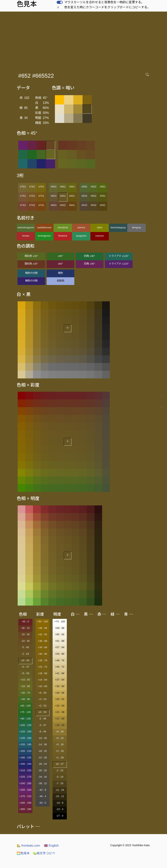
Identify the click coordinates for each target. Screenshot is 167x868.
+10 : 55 (25, 680)
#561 (103, 187)
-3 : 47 (42, 725)
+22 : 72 (43, 667)
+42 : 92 (43, 634)
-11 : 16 (60, 790)
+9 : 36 (60, 731)
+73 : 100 (60, 621)
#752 (32, 196)
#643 (54, 205)
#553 (84, 196)
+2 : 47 (25, 667)
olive (100, 227)
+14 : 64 (43, 680)
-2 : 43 (25, 654)
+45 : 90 (25, 699)
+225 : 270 (25, 777)
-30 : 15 (25, 628)
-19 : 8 (60, 803)
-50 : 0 (42, 803)
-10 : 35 (25, 641)
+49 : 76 (60, 660)
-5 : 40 (25, 647)
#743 (23, 205)
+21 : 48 (60, 712)
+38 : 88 (43, 641)
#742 (32, 205)
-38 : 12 (43, 783)
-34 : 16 (43, 777)
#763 (23, 187)
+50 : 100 (42, 621)
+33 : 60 (60, 686)
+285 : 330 (25, 803)
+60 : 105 (25, 706)
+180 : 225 (25, 758)
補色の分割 (31, 273)
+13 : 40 (60, 725)
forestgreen (44, 236)
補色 (60, 273)
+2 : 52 (43, 706)
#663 (54, 187)
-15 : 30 (25, 634)
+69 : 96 (60, 628)
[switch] (60, 2)
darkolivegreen (26, 227)
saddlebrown (44, 227)
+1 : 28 (60, 758)
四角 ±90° (90, 256)
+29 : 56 (60, 693)
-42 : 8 (42, 790)
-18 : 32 (43, 751)
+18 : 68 (43, 673)
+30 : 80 (43, 654)
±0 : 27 (60, 764)
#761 (41, 187)
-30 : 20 (43, 770)
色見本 (23, 853)
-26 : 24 (43, 764)
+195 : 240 (25, 764)
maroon (100, 236)
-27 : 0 (60, 816)
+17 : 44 (60, 719)
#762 (32, 187)
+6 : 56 (43, 693)
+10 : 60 (43, 686)
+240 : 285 (25, 783)
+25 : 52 (60, 699)
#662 (63, 187)
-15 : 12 (60, 796)
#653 (54, 196)
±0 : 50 (43, 712)
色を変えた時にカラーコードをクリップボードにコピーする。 (107, 7)
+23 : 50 (60, 706)
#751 (41, 196)
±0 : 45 (25, 660)
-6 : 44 (42, 731)
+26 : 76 (43, 660)
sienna (81, 227)
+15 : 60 (25, 686)
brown (26, 236)
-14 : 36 (43, 744)
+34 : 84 (43, 647)
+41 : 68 (60, 673)
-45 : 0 (25, 621)
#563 (84, 187)
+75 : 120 (25, 712)
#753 (23, 196)
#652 (63, 196)
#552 (93, 196)
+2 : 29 (60, 751)
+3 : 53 (43, 699)
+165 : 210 (25, 751)
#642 (63, 205)
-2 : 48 (42, 719)
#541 (103, 205)
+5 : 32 (60, 738)
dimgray (136, 227)
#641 (72, 205)
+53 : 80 (60, 654)
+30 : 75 (25, 693)
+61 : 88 (60, 641)
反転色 (61, 281)
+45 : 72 (60, 667)
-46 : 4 (42, 796)
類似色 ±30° (31, 256)
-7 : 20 (60, 783)
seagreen (81, 236)
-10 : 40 (43, 738)
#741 (41, 205)
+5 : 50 (25, 673)
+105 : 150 (25, 725)
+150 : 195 (25, 744)
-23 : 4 (60, 809)
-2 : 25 (60, 770)
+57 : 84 (60, 647)
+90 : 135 (25, 719)
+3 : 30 (60, 744)
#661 (72, 187)
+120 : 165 (25, 731)
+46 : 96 (43, 628)
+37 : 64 (60, 680)
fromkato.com (28, 846)
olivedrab (63, 227)
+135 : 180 (25, 738)
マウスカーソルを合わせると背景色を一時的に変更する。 (104, 2)
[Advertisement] (84, 40)
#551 (103, 196)
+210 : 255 (25, 770)
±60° (60, 256)
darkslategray (118, 227)
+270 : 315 (25, 796)
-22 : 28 (43, 758)
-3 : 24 (60, 777)
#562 (93, 187)
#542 (93, 205)
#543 (84, 205)
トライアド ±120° (119, 256)
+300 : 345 (25, 809)
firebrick (63, 236)
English (51, 846)
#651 (72, 196)
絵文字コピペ (44, 853)
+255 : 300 (25, 790)
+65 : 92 (60, 634)
